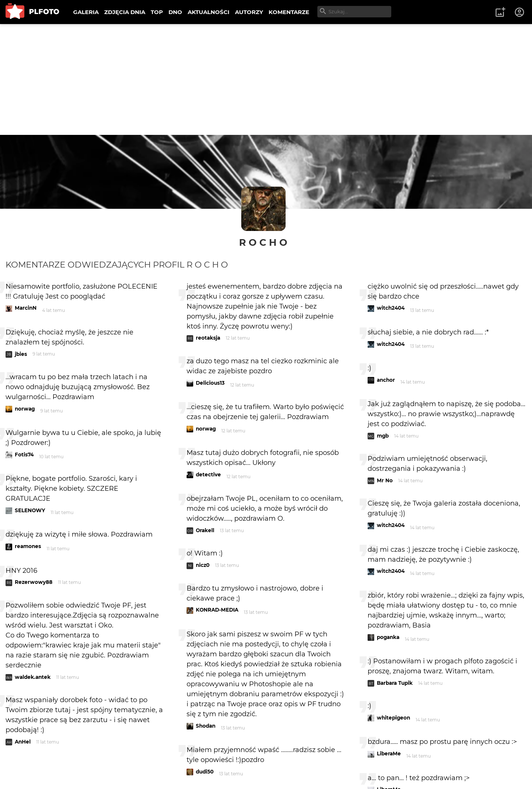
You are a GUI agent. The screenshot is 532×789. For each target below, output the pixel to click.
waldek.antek (33, 677)
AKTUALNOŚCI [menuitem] (209, 12)
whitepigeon (393, 718)
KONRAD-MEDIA (217, 610)
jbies (21, 354)
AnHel (23, 742)
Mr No (385, 480)
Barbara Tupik (395, 683)
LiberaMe (389, 754)
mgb (383, 436)
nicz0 (203, 565)
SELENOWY (30, 510)
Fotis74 (24, 455)
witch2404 (391, 308)
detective (208, 475)
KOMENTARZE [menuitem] (289, 12)
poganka (388, 637)
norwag (25, 409)
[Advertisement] (266, 79)
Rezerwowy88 (34, 582)
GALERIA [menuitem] (86, 12)
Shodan (206, 726)
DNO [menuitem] (175, 12)
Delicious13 (210, 383)
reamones (28, 546)
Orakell (205, 530)
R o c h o (263, 242)
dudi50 (205, 772)
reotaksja (208, 338)
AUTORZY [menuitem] (249, 12)
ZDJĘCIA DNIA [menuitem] (125, 12)
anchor (386, 380)
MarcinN (26, 308)
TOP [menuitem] (157, 12)
